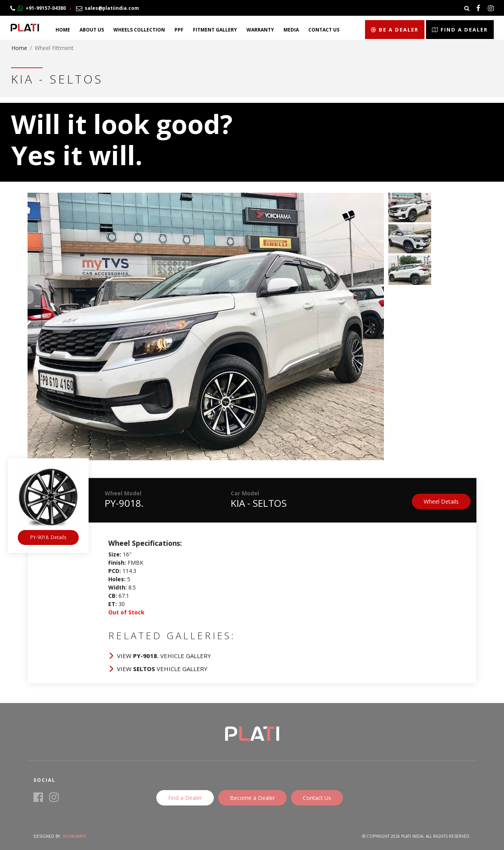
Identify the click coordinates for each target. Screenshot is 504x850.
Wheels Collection (139, 30)
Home (63, 30)
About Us (92, 30)
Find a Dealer (460, 30)
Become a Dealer (252, 798)
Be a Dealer (395, 30)
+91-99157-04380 (38, 8)
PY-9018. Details (48, 537)
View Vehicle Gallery (164, 656)
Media (291, 30)
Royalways (74, 836)
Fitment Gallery (215, 30)
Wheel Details (441, 501)
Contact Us (324, 30)
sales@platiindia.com (107, 8)
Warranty (260, 30)
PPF (179, 30)
